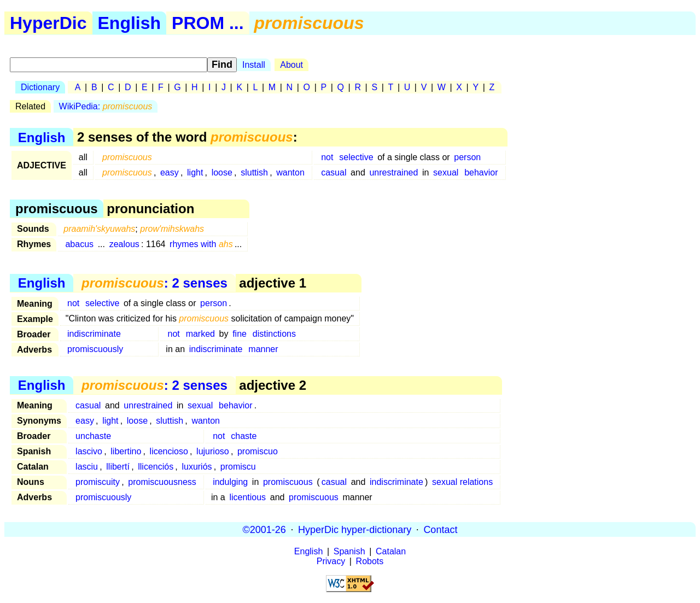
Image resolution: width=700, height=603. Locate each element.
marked (200, 334)
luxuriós (197, 467)
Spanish (349, 551)
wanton (290, 172)
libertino (126, 451)
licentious (247, 497)
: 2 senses (154, 283)
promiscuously (95, 349)
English (130, 23)
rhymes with (201, 244)
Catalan (391, 551)
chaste (244, 436)
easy (170, 172)
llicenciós (156, 467)
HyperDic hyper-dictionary (355, 529)
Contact (440, 529)
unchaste (93, 436)
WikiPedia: (106, 106)
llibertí (118, 467)
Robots (370, 561)
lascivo (89, 451)
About (291, 65)
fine (240, 334)
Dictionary (40, 87)
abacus (79, 244)
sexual (446, 172)
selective (356, 157)
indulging (230, 482)
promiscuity (98, 482)
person (467, 157)
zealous (124, 244)
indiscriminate (94, 334)
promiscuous (288, 482)
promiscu (238, 467)
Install (254, 65)
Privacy (331, 561)
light (195, 172)
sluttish (254, 172)
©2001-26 (264, 529)
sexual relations (462, 482)
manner (263, 349)
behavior (481, 172)
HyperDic (48, 23)
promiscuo (258, 451)
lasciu (87, 467)
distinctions (274, 334)
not (327, 157)
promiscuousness (162, 482)
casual (334, 172)
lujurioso (213, 451)
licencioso (169, 451)
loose (222, 172)
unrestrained (393, 172)
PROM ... (208, 23)
